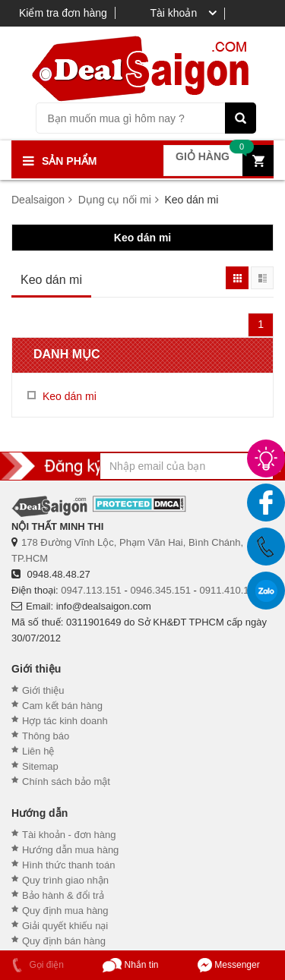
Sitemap (40, 766)
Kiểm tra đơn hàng (63, 13)
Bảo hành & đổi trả (63, 895)
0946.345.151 (160, 590)
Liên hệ (38, 751)
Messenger (229, 965)
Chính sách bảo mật (66, 781)
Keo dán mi (142, 238)
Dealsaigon (38, 200)
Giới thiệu (43, 690)
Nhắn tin (131, 965)
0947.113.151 (91, 590)
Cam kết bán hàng (62, 706)
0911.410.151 (230, 590)
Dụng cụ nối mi (115, 200)
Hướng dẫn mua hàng (70, 850)
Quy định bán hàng (64, 941)
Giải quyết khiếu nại (65, 926)
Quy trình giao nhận (65, 880)
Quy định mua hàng (65, 911)
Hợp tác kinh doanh (65, 721)
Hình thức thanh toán (68, 865)
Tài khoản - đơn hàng (69, 835)
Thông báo (46, 736)
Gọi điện (36, 965)
